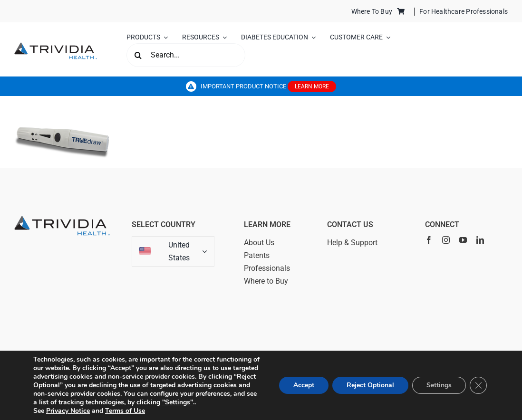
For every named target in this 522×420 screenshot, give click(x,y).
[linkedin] (480, 240)
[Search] (138, 55)
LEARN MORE (312, 86)
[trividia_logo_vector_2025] (56, 46)
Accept (304, 385)
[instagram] (446, 240)
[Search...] (186, 55)
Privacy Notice (68, 411)
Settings (439, 385)
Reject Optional (370, 385)
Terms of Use (125, 411)
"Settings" (178, 402)
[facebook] (429, 240)
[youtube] (463, 240)
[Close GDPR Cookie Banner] (478, 385)
